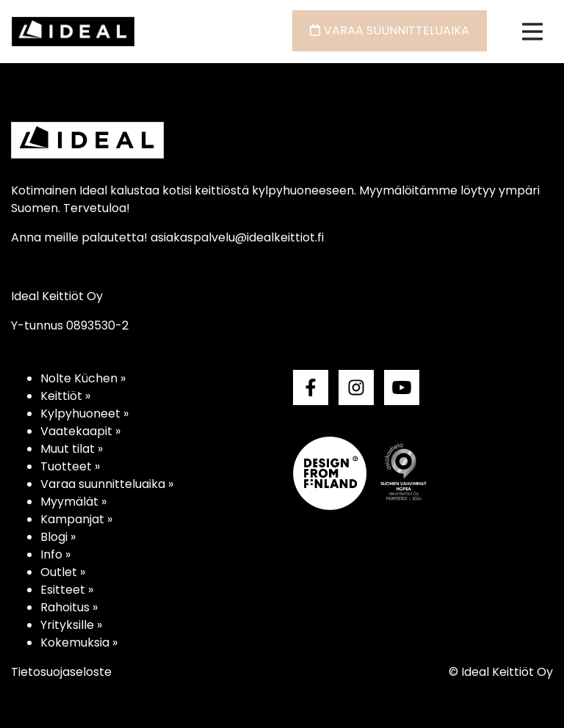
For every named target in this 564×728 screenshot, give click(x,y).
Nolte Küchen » (83, 378)
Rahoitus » (69, 607)
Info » (55, 554)
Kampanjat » (76, 519)
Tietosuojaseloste (61, 672)
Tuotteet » (70, 466)
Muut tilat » (72, 449)
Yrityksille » (71, 625)
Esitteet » (67, 590)
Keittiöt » (65, 396)
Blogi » (58, 537)
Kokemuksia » (79, 643)
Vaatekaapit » (80, 431)
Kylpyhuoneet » (84, 414)
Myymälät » (73, 502)
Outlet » (63, 572)
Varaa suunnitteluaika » (107, 484)
